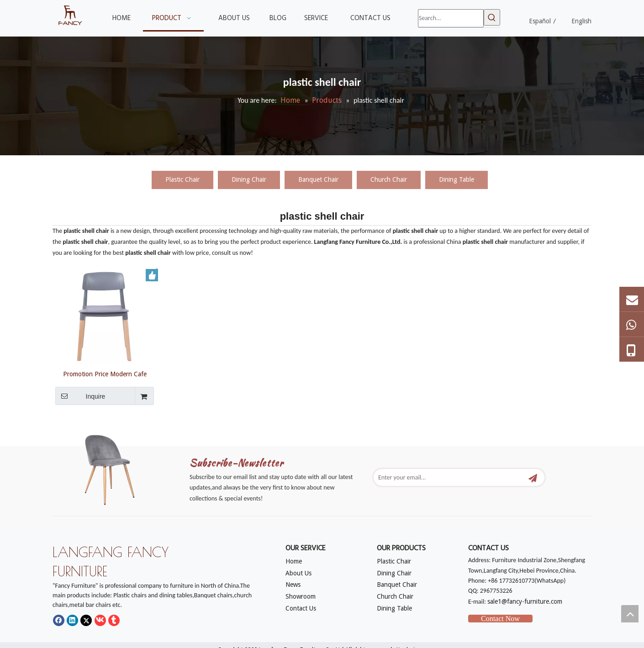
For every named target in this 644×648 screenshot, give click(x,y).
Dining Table (457, 179)
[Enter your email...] (449, 477)
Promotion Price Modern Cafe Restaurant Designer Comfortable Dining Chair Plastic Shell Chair (105, 374)
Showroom (301, 596)
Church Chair (389, 179)
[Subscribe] (533, 477)
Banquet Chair (318, 179)
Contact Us (301, 608)
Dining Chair (249, 179)
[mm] (116, 467)
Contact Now (500, 619)
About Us (298, 573)
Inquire (80, 396)
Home (294, 561)
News (293, 585)
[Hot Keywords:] (492, 17)
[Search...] (451, 18)
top (630, 614)
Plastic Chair (182, 179)
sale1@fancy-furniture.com (525, 601)
